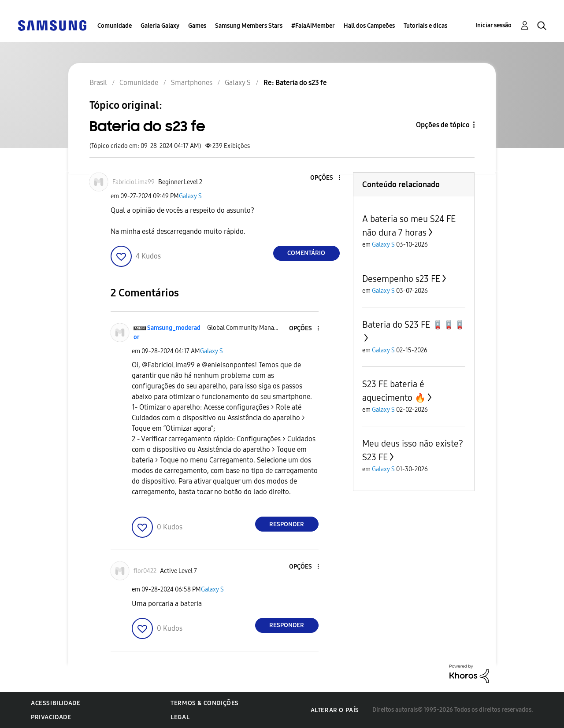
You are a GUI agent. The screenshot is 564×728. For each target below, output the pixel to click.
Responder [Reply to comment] (287, 524)
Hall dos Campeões (369, 26)
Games (197, 26)
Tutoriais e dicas (425, 26)
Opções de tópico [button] (443, 125)
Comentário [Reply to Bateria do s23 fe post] (306, 253)
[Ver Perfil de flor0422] (145, 571)
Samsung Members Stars (249, 26)
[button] (324, 178)
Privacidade (51, 717)
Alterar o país (335, 710)
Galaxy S (190, 196)
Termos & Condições (205, 703)
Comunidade (115, 26)
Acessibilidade (56, 703)
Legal (180, 717)
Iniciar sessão (493, 25)
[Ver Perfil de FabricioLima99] (134, 182)
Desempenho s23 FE (401, 279)
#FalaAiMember (313, 26)
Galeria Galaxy (160, 26)
